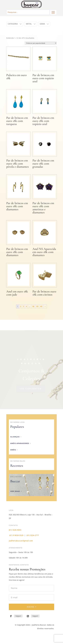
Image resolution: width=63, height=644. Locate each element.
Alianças (15, 437)
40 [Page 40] (41, 306)
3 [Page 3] (23, 306)
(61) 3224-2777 (33, 535)
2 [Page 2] (21, 306)
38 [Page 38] (33, 306)
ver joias (15, 491)
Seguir (18, 616)
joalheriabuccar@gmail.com (21, 541)
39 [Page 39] (37, 306)
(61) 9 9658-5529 (16, 535)
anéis (13, 450)
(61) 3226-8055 (15, 530)
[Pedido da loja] (41, 43)
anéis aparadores (20, 443)
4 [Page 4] (26, 306)
